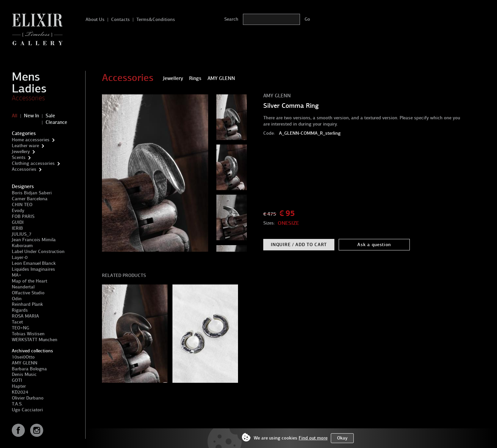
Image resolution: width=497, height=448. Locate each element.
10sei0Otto (23, 357)
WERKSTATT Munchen (35, 340)
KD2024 (20, 392)
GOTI (17, 380)
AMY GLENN (25, 363)
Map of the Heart (30, 281)
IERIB (17, 228)
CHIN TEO (22, 205)
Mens (26, 77)
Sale (50, 116)
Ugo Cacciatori (27, 410)
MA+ (17, 275)
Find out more (313, 438)
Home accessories (31, 140)
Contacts (120, 19)
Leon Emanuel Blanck (34, 263)
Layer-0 (20, 257)
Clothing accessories (33, 163)
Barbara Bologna (29, 369)
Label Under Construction (38, 252)
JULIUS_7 (22, 234)
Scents (19, 157)
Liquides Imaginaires (33, 269)
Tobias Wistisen (28, 334)
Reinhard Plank (27, 304)
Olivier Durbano (28, 398)
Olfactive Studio (28, 293)
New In (31, 116)
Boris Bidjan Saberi (32, 193)
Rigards (20, 310)
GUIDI (18, 222)
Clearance (56, 122)
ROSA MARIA (25, 316)
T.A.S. (17, 404)
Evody (18, 211)
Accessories (28, 98)
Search (231, 19)
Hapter (19, 386)
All (15, 116)
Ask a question (374, 245)
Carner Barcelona (30, 199)
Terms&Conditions (156, 19)
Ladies (29, 88)
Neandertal (23, 287)
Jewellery (21, 152)
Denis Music (24, 374)
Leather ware (25, 146)
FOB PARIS (23, 216)
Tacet (17, 322)
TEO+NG (20, 328)
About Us (95, 19)
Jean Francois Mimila (34, 240)
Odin (17, 299)
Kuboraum (22, 246)
